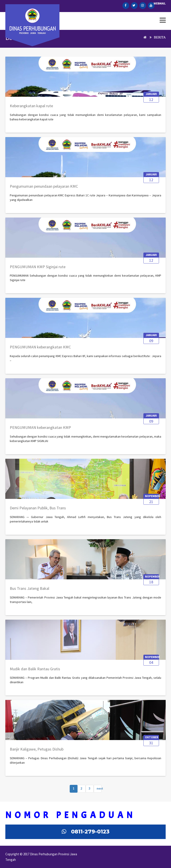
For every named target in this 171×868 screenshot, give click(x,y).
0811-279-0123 (90, 832)
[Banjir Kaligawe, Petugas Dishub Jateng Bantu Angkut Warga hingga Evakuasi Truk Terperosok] (37, 751)
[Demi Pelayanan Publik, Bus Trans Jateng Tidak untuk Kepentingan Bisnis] (38, 510)
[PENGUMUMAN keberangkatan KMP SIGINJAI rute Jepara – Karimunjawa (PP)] (40, 430)
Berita (160, 37)
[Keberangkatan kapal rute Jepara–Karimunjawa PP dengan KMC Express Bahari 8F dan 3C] (31, 108)
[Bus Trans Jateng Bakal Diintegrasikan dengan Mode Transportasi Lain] (30, 591)
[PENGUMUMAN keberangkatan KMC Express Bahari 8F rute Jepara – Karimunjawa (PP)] (40, 349)
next (99, 788)
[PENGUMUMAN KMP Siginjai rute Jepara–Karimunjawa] (38, 269)
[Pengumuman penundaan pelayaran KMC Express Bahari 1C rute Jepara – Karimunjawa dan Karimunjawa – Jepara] (44, 189)
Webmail (160, 3)
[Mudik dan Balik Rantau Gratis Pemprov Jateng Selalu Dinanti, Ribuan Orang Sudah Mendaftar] (35, 671)
